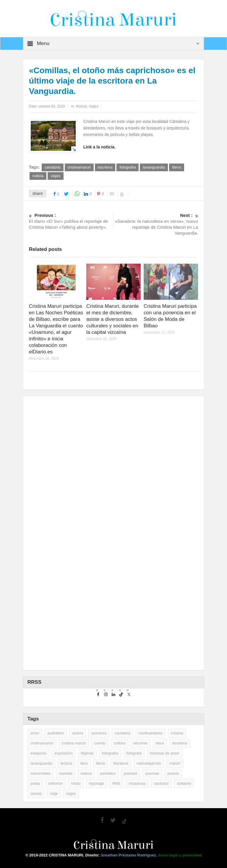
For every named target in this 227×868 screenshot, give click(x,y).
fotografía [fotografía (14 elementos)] (110, 753)
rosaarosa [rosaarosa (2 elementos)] (137, 783)
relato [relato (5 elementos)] (76, 783)
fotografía (128, 167)
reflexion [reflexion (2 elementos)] (55, 783)
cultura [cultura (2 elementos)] (120, 743)
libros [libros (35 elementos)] (101, 763)
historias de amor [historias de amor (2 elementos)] (165, 753)
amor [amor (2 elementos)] (35, 733)
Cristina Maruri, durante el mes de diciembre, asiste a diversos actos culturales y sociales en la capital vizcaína (113, 319)
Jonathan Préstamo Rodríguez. (129, 855)
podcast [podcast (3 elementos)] (131, 773)
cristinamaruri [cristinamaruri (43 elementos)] (42, 743)
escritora (105, 167)
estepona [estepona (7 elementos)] (38, 753)
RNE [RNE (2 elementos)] (116, 783)
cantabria (52, 167)
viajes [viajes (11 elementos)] (71, 793)
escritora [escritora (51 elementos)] (180, 743)
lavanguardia (154, 167)
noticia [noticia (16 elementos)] (86, 773)
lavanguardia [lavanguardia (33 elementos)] (41, 763)
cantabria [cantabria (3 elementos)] (123, 733)
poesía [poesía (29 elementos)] (173, 773)
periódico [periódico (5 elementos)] (108, 773)
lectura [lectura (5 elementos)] (66, 763)
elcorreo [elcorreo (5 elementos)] (141, 743)
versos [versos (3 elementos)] (36, 793)
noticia (38, 176)
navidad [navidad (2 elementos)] (66, 773)
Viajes (93, 106)
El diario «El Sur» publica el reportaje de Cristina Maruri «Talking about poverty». (71, 221)
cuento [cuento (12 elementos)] (100, 743)
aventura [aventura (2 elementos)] (99, 733)
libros (177, 167)
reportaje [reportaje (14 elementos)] (97, 783)
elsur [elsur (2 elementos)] (160, 743)
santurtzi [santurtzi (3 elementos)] (161, 783)
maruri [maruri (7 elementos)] (175, 763)
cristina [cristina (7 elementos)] (177, 733)
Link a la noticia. (99, 147)
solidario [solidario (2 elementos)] (184, 783)
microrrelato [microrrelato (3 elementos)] (41, 773)
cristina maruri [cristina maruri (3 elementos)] (74, 743)
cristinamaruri (79, 167)
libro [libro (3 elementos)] (84, 763)
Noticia (81, 106)
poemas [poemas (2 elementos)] (152, 773)
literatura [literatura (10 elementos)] (121, 763)
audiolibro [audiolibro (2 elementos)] (56, 733)
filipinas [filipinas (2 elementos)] (87, 753)
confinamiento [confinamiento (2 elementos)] (151, 733)
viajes (55, 176)
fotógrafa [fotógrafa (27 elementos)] (134, 753)
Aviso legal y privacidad (180, 855)
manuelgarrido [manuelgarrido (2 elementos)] (149, 763)
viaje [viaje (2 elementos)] (54, 793)
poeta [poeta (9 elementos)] (35, 783)
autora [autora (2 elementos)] (78, 733)
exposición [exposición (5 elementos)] (63, 753)
